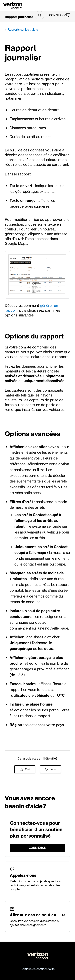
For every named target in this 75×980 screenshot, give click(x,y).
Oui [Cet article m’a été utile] (27, 769)
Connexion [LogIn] (56, 15)
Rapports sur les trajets (23, 30)
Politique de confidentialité (38, 969)
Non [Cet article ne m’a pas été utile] (53, 769)
